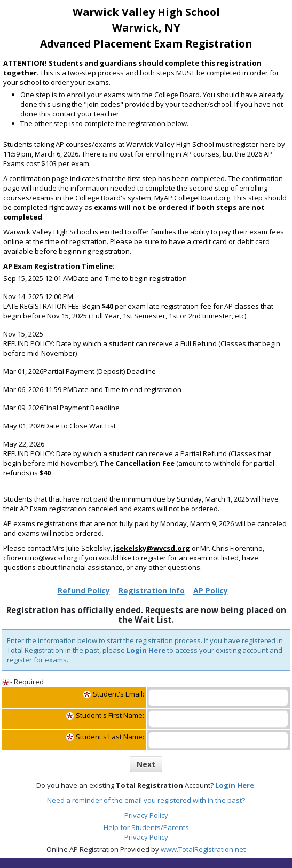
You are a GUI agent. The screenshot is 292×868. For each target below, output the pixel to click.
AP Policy (211, 591)
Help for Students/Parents (146, 827)
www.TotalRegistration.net (203, 849)
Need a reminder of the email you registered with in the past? (146, 800)
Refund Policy (84, 591)
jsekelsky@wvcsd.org (152, 548)
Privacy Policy (146, 815)
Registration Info (152, 591)
